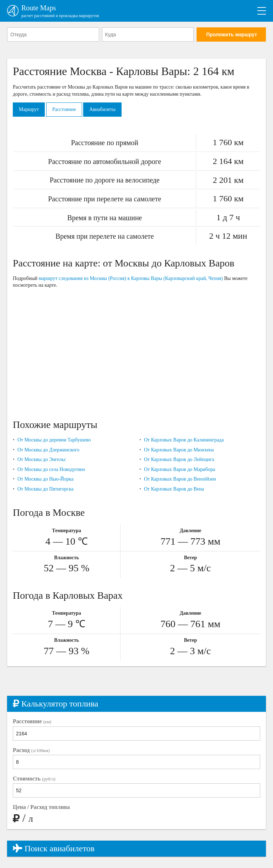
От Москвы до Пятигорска (45, 489)
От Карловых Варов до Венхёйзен (180, 479)
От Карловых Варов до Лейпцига (179, 459)
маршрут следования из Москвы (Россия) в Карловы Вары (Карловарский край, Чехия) (131, 278)
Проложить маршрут (232, 35)
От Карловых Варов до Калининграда (184, 440)
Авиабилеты (102, 109)
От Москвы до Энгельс (42, 459)
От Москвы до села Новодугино (51, 469)
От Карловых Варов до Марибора (180, 469)
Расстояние (64, 109)
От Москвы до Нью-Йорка (45, 479)
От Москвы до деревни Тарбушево (54, 440)
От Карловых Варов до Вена (174, 489)
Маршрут (29, 109)
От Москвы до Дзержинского (48, 450)
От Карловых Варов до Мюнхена (179, 450)
